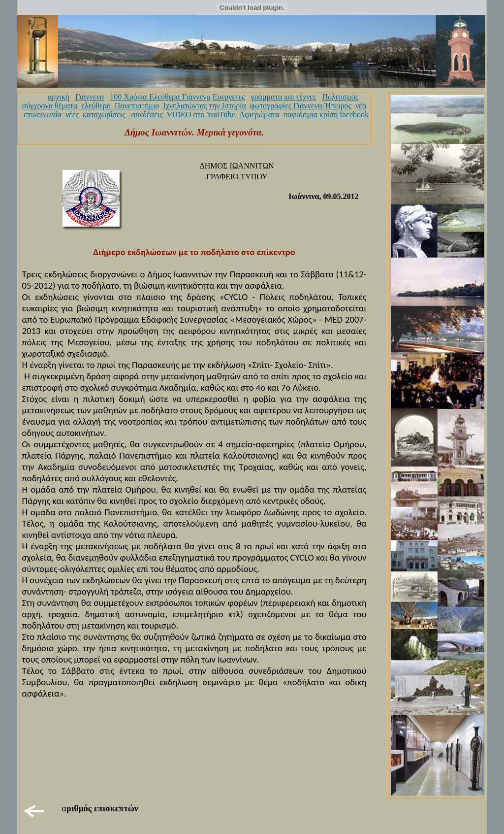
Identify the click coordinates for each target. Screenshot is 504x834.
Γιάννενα (90, 97)
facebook (354, 115)
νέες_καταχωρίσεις (95, 115)
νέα (361, 106)
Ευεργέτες (229, 97)
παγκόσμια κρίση (311, 115)
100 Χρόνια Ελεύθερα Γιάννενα (160, 97)
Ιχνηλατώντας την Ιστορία (205, 106)
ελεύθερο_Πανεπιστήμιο (120, 106)
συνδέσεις (147, 115)
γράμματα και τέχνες (283, 97)
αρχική (59, 97)
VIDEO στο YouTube (201, 115)
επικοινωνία (43, 115)
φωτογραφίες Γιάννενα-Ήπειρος (301, 106)
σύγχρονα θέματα (50, 106)
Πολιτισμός (340, 97)
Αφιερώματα (259, 115)
